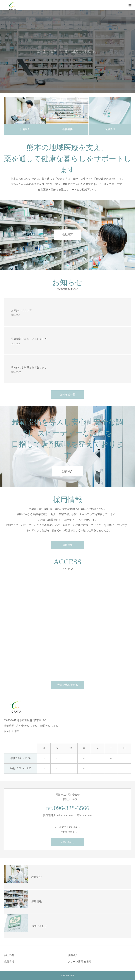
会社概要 (67, 129)
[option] (67, 52)
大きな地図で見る (68, 685)
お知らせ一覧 (68, 394)
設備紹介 (25, 129)
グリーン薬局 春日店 (80, 962)
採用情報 (110, 129)
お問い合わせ (68, 842)
